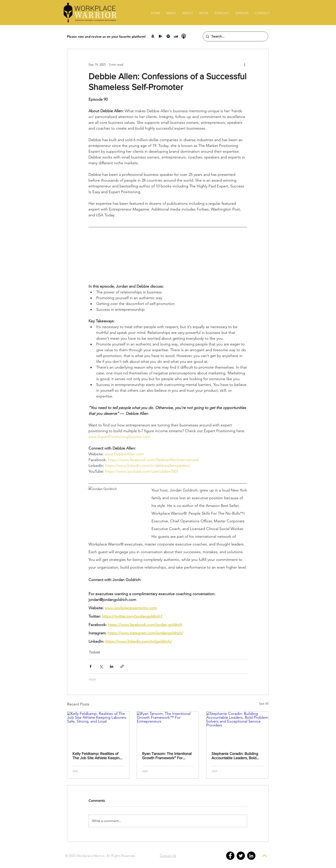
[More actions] (244, 64)
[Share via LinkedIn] (112, 666)
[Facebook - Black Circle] (230, 856)
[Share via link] (122, 666)
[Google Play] (160, 36)
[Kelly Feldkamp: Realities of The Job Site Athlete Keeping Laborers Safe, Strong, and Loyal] (98, 729)
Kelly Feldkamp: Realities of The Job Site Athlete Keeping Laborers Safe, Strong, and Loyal (97, 756)
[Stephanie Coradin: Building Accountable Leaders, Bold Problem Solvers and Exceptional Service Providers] (237, 729)
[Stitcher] (176, 36)
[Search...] (235, 36)
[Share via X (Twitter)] (101, 666)
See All (264, 704)
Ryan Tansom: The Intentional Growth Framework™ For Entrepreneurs (167, 756)
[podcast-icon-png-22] (184, 36)
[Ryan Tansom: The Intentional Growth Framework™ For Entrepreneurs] (168, 729)
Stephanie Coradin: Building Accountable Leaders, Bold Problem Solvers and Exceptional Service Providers (236, 756)
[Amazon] (153, 36)
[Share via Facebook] (91, 666)
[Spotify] (168, 36)
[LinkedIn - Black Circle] (251, 856)
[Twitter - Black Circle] (241, 856)
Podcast (95, 652)
